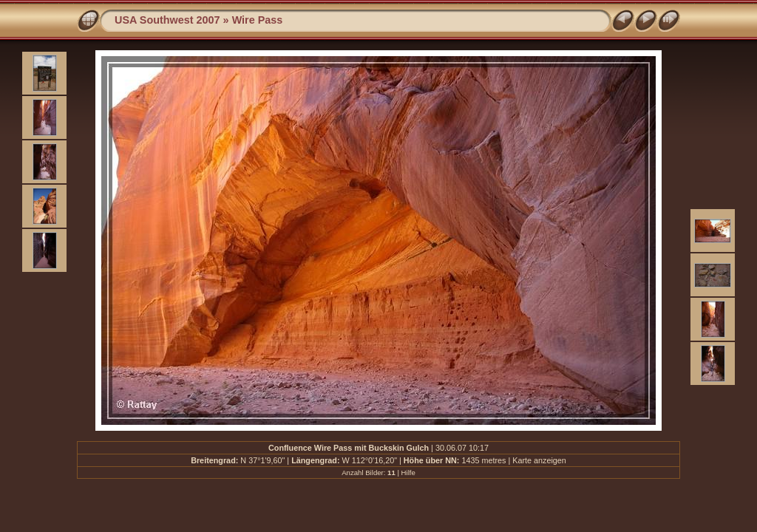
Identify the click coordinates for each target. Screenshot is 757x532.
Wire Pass (258, 20)
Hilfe (408, 473)
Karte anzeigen (539, 460)
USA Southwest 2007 (167, 20)
